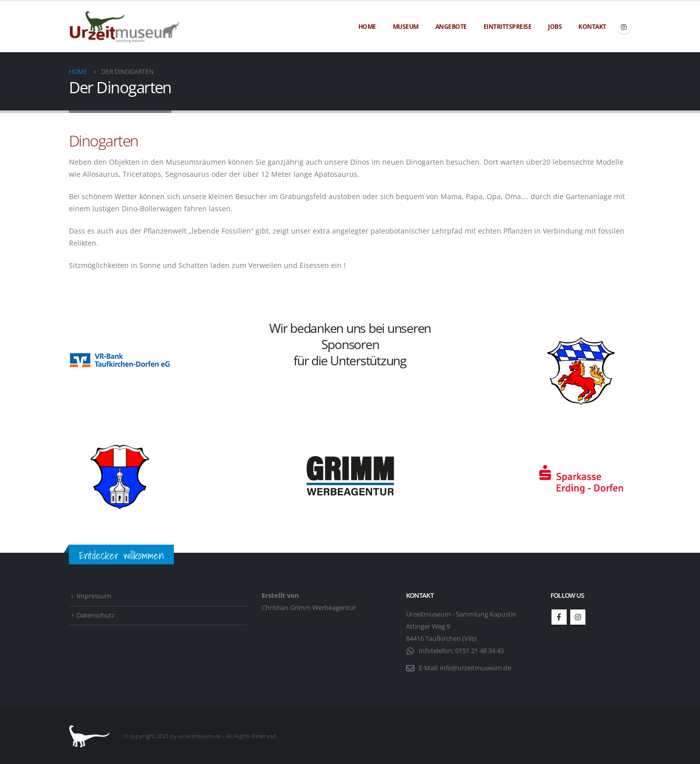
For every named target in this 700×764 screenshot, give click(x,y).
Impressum (94, 596)
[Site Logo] (125, 27)
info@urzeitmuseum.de (475, 668)
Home (367, 27)
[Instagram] (624, 27)
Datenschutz (96, 615)
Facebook (559, 617)
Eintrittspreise (508, 27)
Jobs (555, 27)
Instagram (578, 617)
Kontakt (592, 27)
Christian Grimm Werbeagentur (309, 608)
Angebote (451, 27)
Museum (406, 27)
